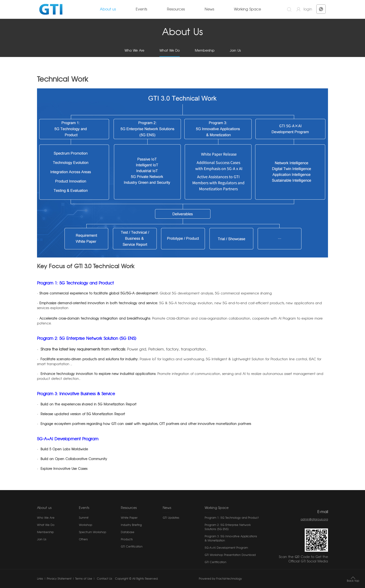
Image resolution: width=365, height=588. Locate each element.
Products (127, 539)
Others (83, 539)
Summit (84, 518)
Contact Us (104, 579)
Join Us (235, 51)
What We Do (170, 51)
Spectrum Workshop (93, 532)
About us (108, 9)
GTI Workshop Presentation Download (230, 555)
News (209, 9)
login (308, 9)
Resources (176, 9)
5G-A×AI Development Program (226, 548)
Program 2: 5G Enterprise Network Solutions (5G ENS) (228, 527)
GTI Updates (171, 518)
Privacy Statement (59, 579)
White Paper (129, 518)
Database (128, 532)
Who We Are (134, 51)
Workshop (86, 525)
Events (141, 9)
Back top (353, 581)
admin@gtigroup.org (314, 519)
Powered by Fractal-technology (220, 579)
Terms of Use (84, 579)
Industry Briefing (131, 525)
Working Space (247, 9)
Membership (205, 51)
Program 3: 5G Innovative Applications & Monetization (231, 538)
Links (40, 579)
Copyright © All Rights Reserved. (137, 579)
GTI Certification (132, 547)
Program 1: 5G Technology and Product (232, 518)
